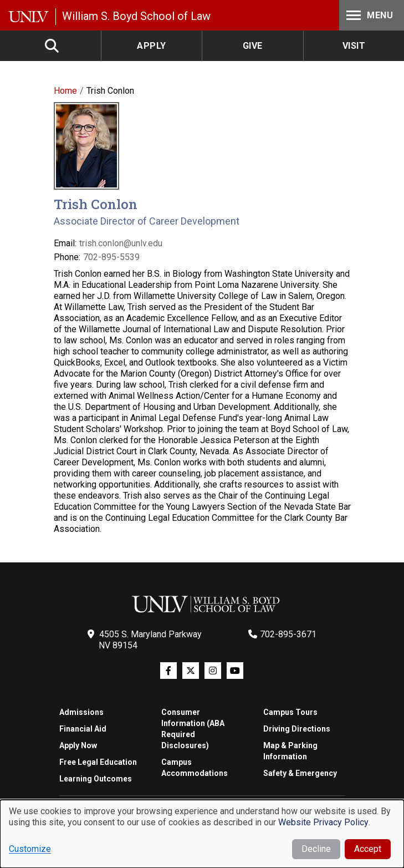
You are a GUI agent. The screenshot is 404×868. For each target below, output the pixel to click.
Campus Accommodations (195, 768)
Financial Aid (83, 729)
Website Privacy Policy (323, 822)
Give (253, 46)
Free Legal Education (98, 762)
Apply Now (78, 745)
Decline (316, 849)
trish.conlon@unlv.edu (121, 243)
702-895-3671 (288, 634)
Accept (368, 849)
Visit (354, 46)
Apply (152, 46)
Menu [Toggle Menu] (369, 15)
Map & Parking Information (290, 751)
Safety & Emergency (300, 773)
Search (53, 46)
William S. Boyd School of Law (136, 16)
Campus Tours (290, 712)
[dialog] (202, 834)
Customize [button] (30, 849)
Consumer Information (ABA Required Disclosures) (193, 729)
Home (65, 91)
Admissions (81, 712)
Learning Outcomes (96, 779)
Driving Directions (297, 729)
